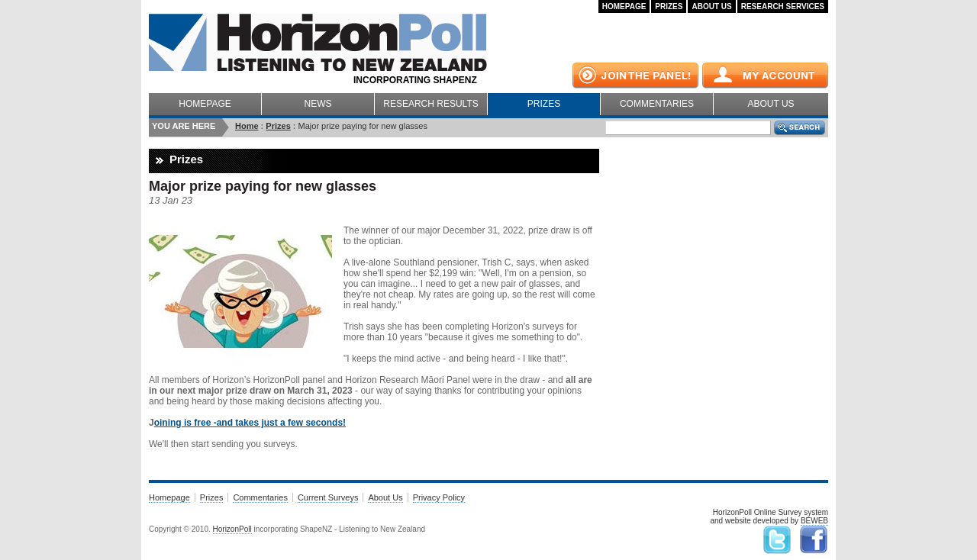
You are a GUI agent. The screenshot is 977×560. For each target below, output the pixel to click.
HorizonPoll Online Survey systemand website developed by (769, 517)
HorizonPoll (232, 529)
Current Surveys (328, 497)
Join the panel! (635, 76)
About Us (711, 6)
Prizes (669, 6)
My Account (765, 76)
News (318, 104)
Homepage (624, 6)
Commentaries (657, 104)
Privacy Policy (439, 497)
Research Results (430, 104)
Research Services (783, 6)
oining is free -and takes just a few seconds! (250, 423)
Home (247, 126)
